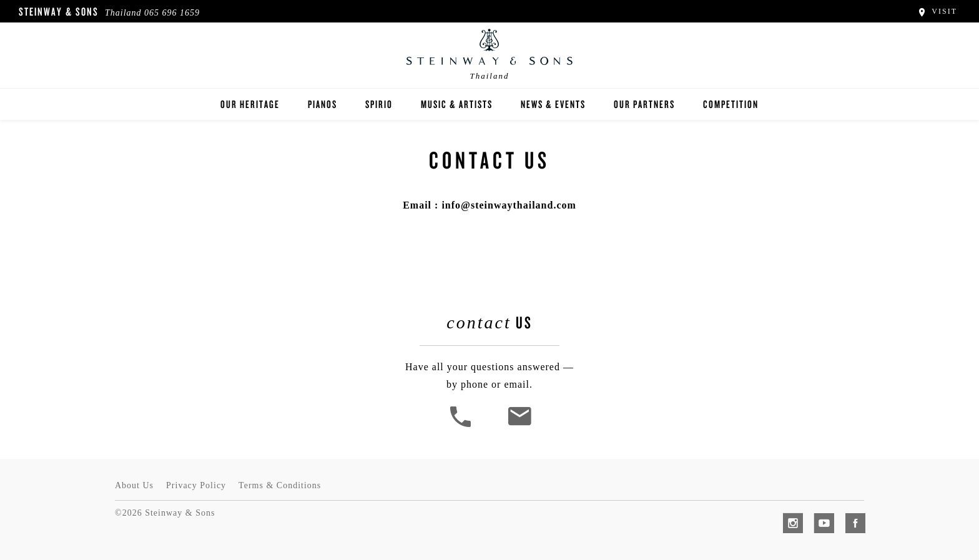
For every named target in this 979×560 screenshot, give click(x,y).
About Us (134, 485)
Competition (731, 104)
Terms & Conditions (280, 485)
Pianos (322, 104)
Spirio (379, 104)
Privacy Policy (196, 485)
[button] (462, 425)
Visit (937, 11)
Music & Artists (457, 104)
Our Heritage (250, 104)
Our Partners (644, 104)
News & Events (553, 104)
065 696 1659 (172, 13)
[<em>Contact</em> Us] (519, 425)
